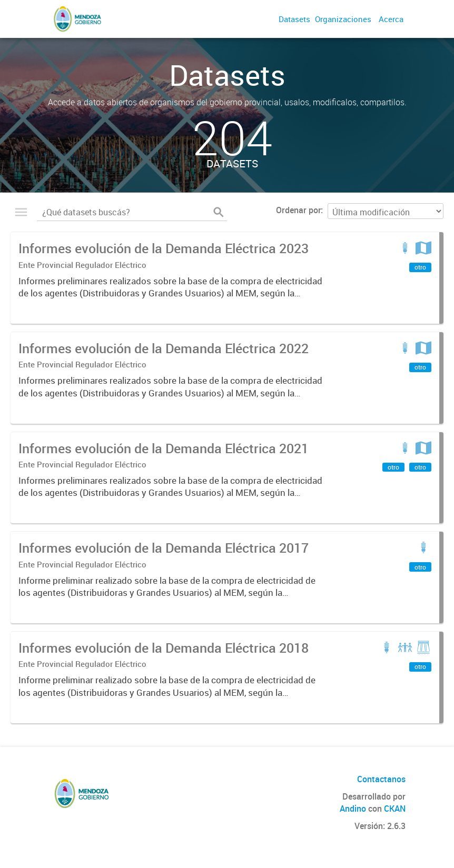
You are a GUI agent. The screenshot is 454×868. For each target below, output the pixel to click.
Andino (353, 809)
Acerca (391, 19)
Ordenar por (298, 210)
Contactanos (381, 779)
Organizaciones (343, 19)
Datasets (294, 19)
